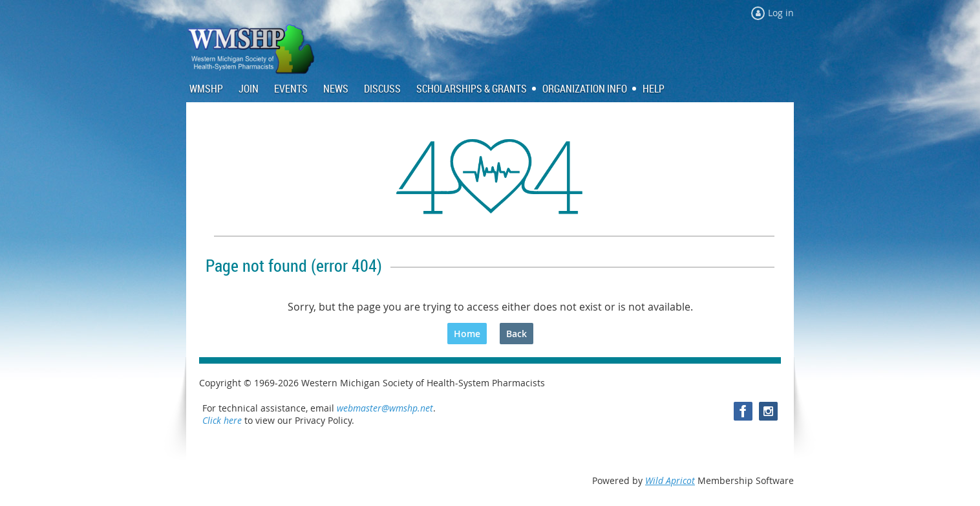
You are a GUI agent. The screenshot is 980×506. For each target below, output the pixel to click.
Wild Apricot (670, 480)
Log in (781, 13)
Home (467, 334)
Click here (222, 420)
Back (517, 334)
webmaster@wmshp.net (385, 408)
